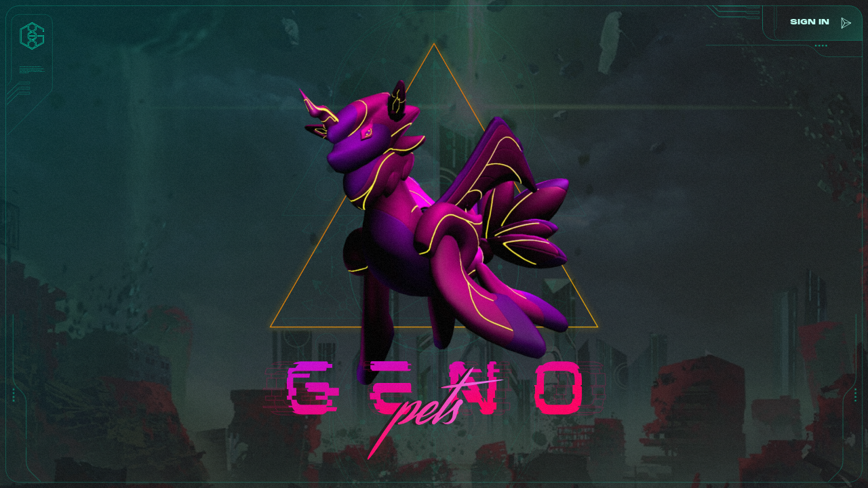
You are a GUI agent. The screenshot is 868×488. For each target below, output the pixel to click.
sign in (807, 23)
